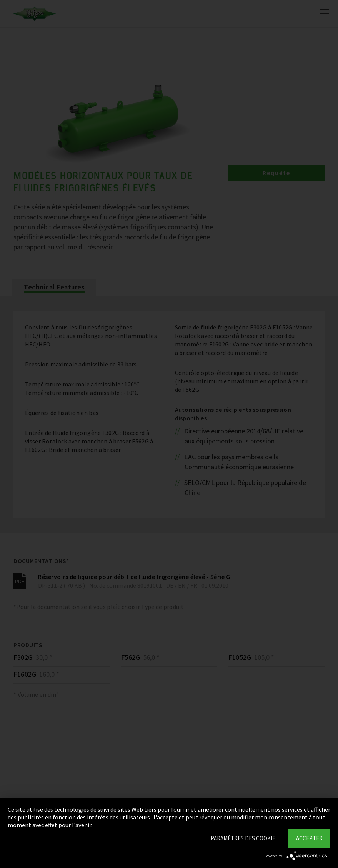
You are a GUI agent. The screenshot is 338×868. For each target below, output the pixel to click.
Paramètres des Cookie (243, 838)
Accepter (309, 838)
